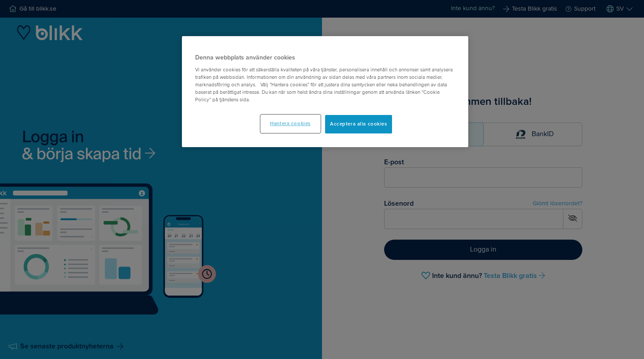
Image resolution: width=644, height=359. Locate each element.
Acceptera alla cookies (359, 124)
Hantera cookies (290, 124)
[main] (325, 92)
